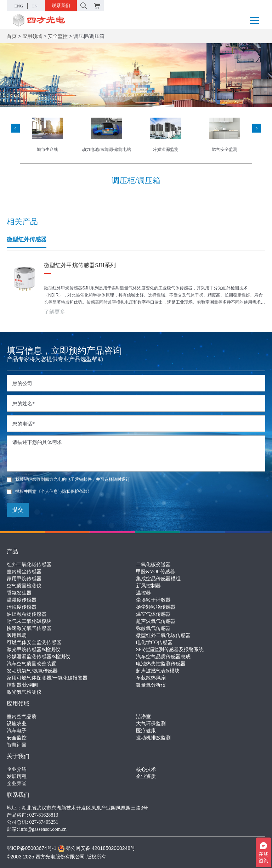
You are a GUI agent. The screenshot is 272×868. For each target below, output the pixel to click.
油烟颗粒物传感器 (27, 614)
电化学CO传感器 (154, 642)
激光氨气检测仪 (24, 692)
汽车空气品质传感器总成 (163, 657)
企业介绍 (17, 769)
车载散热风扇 (151, 678)
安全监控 (58, 36)
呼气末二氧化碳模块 (29, 621)
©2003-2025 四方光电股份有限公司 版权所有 (56, 857)
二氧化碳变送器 (153, 565)
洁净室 (143, 717)
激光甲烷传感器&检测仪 (33, 650)
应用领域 (32, 36)
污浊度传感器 (22, 607)
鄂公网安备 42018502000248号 (97, 848)
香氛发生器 (19, 593)
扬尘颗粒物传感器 (156, 607)
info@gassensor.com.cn (43, 829)
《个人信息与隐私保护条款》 (64, 491)
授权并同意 (49, 491)
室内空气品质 (22, 717)
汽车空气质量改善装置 (32, 664)
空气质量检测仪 (24, 586)
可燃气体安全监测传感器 (34, 642)
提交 (18, 510)
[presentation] (15, 128)
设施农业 (17, 724)
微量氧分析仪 (151, 685)
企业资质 (146, 776)
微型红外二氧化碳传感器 (163, 635)
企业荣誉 (17, 784)
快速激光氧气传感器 (29, 628)
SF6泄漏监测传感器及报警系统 (170, 650)
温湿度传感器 (22, 600)
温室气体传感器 (153, 614)
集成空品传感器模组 (158, 579)
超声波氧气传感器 (156, 621)
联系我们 (61, 5)
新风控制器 (148, 586)
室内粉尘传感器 (24, 572)
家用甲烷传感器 (24, 579)
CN (35, 6)
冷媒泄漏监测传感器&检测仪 (38, 657)
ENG (19, 6)
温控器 (143, 593)
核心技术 (146, 769)
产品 (12, 551)
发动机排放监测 (153, 738)
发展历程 (17, 776)
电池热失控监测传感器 (161, 664)
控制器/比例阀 (22, 685)
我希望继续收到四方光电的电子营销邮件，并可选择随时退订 (68, 479)
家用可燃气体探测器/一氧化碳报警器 (47, 678)
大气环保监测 (151, 724)
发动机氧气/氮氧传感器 (32, 671)
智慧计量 (17, 745)
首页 (12, 36)
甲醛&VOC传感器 (155, 572)
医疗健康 (146, 731)
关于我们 (18, 756)
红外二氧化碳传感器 (29, 565)
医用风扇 (17, 635)
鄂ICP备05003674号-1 (32, 848)
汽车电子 (17, 731)
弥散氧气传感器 (153, 628)
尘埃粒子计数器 (153, 600)
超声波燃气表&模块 (158, 671)
